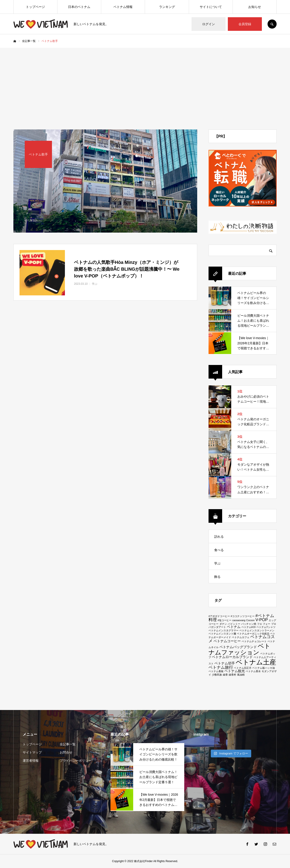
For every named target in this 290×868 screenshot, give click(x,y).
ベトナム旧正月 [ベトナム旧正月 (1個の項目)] (243, 668)
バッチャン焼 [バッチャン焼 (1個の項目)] (249, 624)
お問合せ (66, 752)
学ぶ (217, 563)
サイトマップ (32, 752)
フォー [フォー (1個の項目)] (267, 624)
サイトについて (211, 7)
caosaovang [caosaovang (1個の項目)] (239, 620)
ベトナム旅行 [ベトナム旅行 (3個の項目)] (221, 667)
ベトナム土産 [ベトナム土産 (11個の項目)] (256, 662)
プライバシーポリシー (76, 761)
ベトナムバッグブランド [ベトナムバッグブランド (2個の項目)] (238, 647)
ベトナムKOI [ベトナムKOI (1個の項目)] (248, 627)
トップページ (35, 7)
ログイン (209, 24)
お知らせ (255, 7)
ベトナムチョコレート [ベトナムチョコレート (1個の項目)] (254, 641)
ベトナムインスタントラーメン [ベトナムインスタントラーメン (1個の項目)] (257, 630)
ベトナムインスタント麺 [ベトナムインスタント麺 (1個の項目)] (222, 634)
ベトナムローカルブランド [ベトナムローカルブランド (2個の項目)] (232, 657)
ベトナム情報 (123, 7)
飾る (217, 577)
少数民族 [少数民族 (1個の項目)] (217, 675)
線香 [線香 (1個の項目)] (225, 675)
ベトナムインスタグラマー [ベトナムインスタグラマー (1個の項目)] (224, 630)
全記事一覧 (68, 744)
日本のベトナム (79, 7)
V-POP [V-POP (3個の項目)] (262, 620)
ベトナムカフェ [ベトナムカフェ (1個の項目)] (241, 637)
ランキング (167, 7)
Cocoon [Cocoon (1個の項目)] (250, 620)
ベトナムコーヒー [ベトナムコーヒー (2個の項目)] (227, 641)
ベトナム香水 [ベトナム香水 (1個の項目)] (253, 671)
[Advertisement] (145, 82)
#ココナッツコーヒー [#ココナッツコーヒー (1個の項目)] (243, 616)
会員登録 (245, 24)
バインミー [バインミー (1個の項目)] (234, 624)
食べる (219, 550)
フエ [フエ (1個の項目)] (260, 624)
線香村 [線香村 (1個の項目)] (232, 675)
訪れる (219, 537)
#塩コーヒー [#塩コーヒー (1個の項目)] (225, 620)
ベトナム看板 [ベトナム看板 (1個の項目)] (216, 671)
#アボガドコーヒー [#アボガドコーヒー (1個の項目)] (219, 616)
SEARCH (272, 24)
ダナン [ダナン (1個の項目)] (223, 624)
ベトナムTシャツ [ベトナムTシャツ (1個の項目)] (266, 627)
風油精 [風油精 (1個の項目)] (241, 675)
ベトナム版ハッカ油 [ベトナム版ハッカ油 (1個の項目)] (264, 668)
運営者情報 (31, 761)
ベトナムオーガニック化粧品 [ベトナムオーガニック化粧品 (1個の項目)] (253, 634)
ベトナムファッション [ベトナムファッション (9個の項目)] (240, 649)
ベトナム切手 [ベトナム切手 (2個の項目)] (225, 663)
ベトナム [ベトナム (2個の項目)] (234, 627)
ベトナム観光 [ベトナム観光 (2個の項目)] (235, 671)
